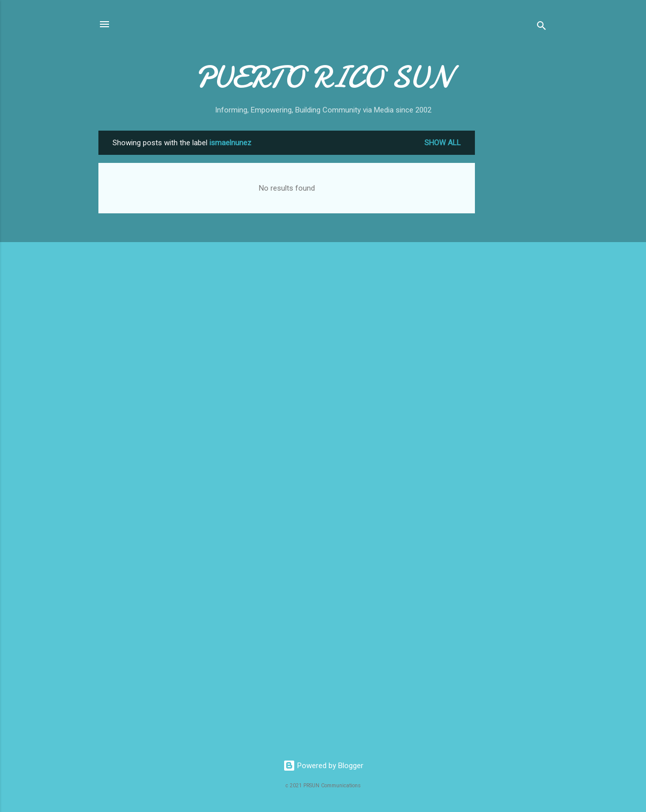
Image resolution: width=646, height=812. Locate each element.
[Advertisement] (515, 282)
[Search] (542, 27)
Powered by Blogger (323, 766)
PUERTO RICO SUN (323, 77)
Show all (443, 143)
